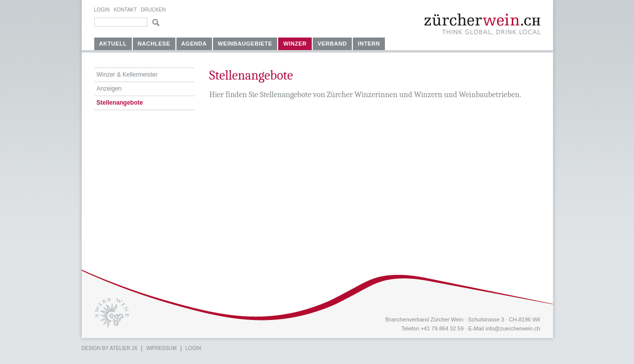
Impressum (162, 348)
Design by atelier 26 (110, 348)
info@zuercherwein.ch (513, 328)
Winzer (295, 44)
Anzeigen (109, 89)
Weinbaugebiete (245, 44)
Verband (332, 44)
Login (102, 10)
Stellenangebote (120, 103)
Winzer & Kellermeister (127, 75)
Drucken (153, 10)
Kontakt (125, 10)
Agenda (194, 44)
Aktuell (113, 44)
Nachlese (154, 44)
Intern (369, 44)
